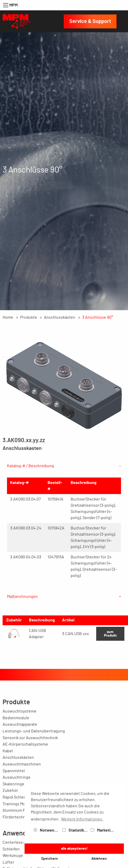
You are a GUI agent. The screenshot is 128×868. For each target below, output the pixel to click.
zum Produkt (110, 634)
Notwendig (47, 830)
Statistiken (76, 830)
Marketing (103, 830)
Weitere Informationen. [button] (82, 819)
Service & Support (90, 21)
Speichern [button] (50, 859)
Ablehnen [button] (99, 859)
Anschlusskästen (60, 317)
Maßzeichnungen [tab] (22, 597)
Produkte (29, 317)
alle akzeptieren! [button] (74, 849)
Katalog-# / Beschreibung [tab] (31, 466)
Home (8, 317)
